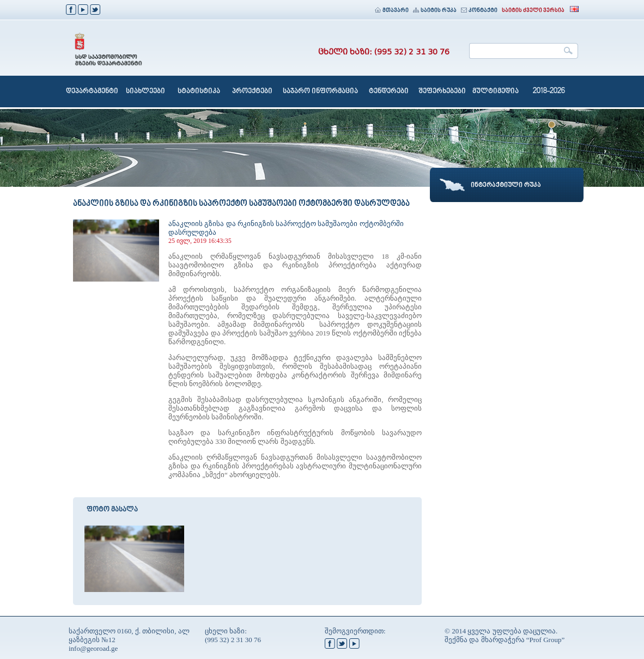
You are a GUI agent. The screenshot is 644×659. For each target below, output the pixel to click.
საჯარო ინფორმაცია (320, 91)
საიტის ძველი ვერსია (533, 11)
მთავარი (392, 11)
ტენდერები (389, 91)
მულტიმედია (496, 91)
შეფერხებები (442, 91)
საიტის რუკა (435, 11)
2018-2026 (549, 91)
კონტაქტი (479, 11)
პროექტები (252, 91)
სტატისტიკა (199, 91)
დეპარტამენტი (92, 91)
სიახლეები (145, 91)
